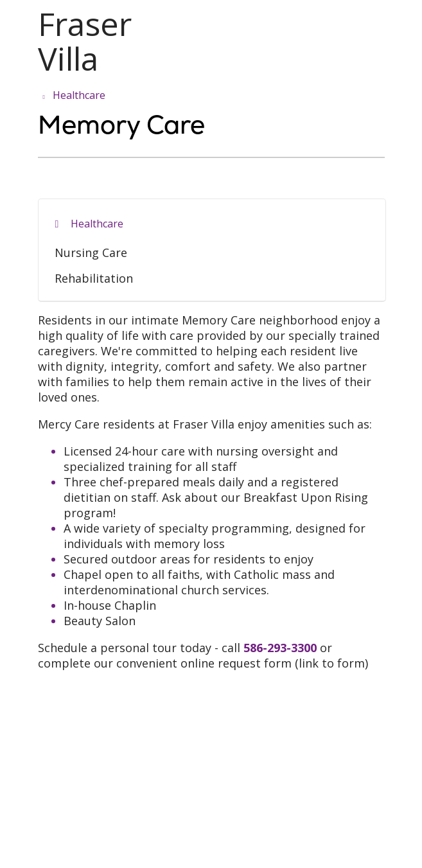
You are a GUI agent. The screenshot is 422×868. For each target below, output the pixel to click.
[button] (382, 24)
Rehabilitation (94, 278)
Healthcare (97, 224)
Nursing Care (91, 252)
